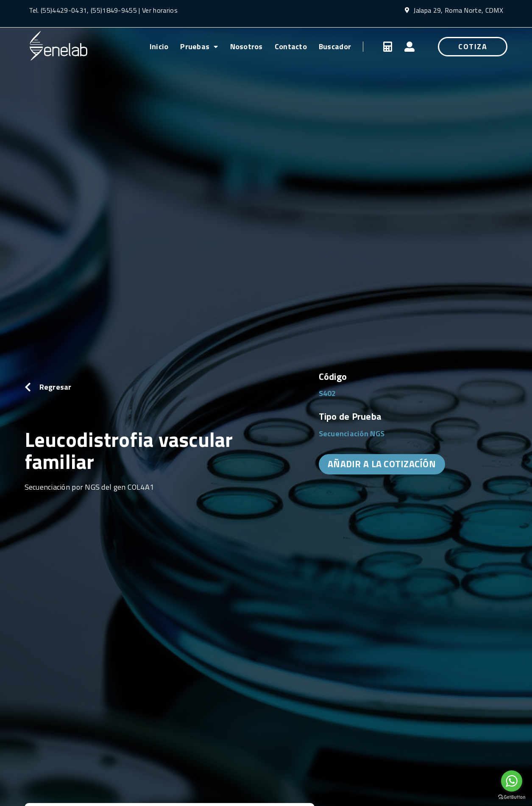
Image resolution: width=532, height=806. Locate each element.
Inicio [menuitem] (159, 46)
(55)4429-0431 (64, 10)
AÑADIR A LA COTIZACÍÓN (382, 464)
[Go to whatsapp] (512, 781)
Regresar (56, 387)
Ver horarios (160, 10)
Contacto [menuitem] (291, 46)
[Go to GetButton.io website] (512, 797)
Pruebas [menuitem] (199, 46)
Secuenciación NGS (352, 434)
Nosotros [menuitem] (247, 46)
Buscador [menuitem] (335, 46)
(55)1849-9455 (113, 10)
